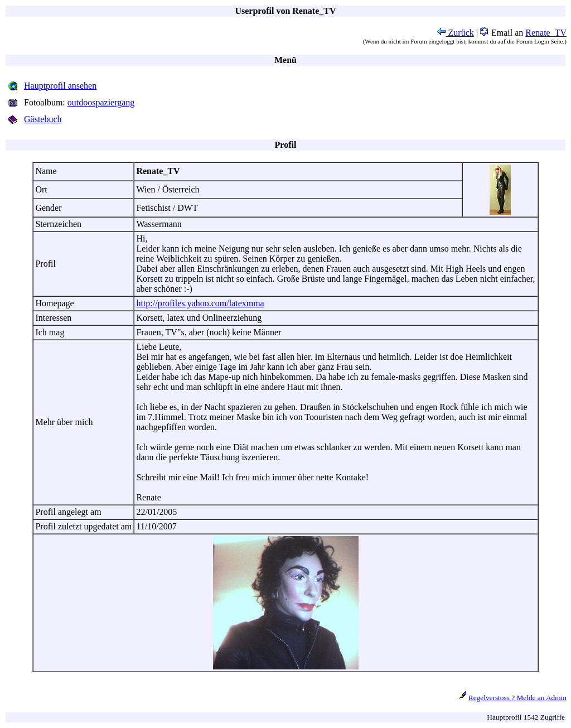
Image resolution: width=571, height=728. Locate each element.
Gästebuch (43, 119)
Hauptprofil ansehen (60, 86)
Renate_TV (546, 33)
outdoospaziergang (101, 102)
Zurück (456, 33)
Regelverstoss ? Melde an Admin (517, 698)
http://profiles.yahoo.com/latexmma (200, 303)
